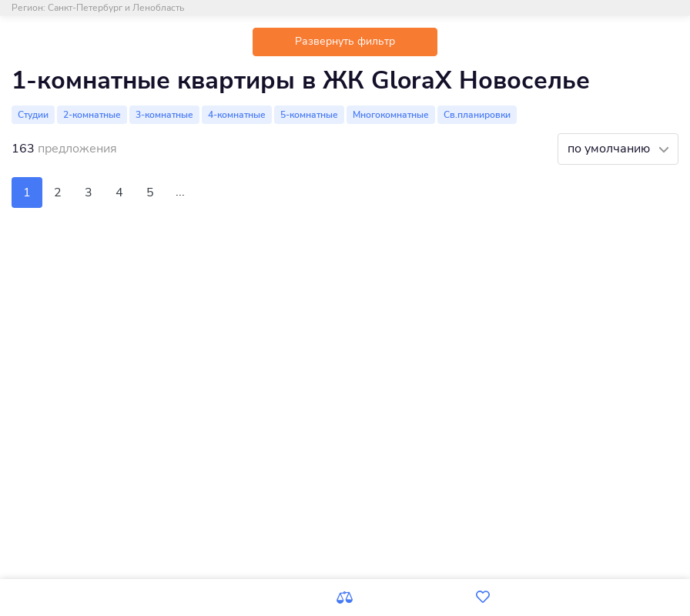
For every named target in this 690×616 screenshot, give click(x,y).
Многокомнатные (391, 115)
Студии (33, 115)
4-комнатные (237, 115)
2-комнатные (92, 115)
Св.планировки (477, 115)
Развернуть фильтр (345, 41)
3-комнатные (164, 115)
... (180, 192)
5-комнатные (309, 115)
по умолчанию (610, 149)
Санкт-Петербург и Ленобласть (116, 8)
